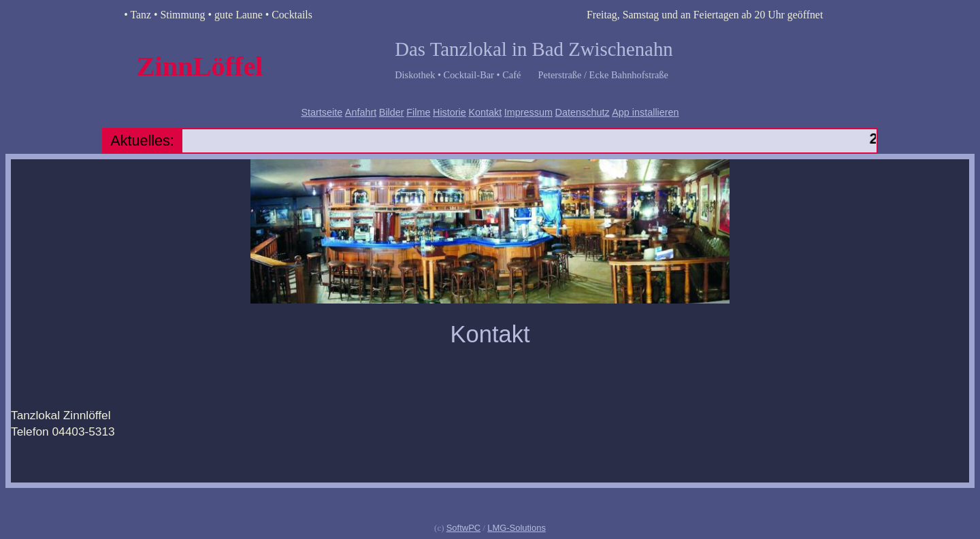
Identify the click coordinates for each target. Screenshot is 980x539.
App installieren (645, 112)
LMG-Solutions (517, 528)
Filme (418, 112)
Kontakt (485, 112)
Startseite (322, 112)
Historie (450, 112)
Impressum (528, 112)
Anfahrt (361, 112)
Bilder (392, 112)
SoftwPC (463, 528)
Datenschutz (583, 112)
